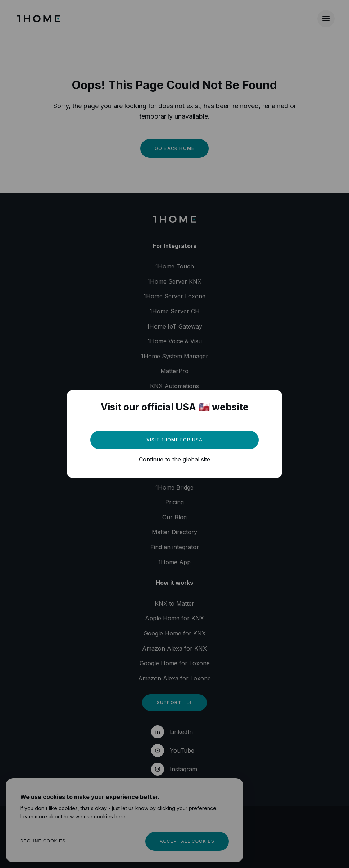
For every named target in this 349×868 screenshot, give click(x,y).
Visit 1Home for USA (175, 440)
